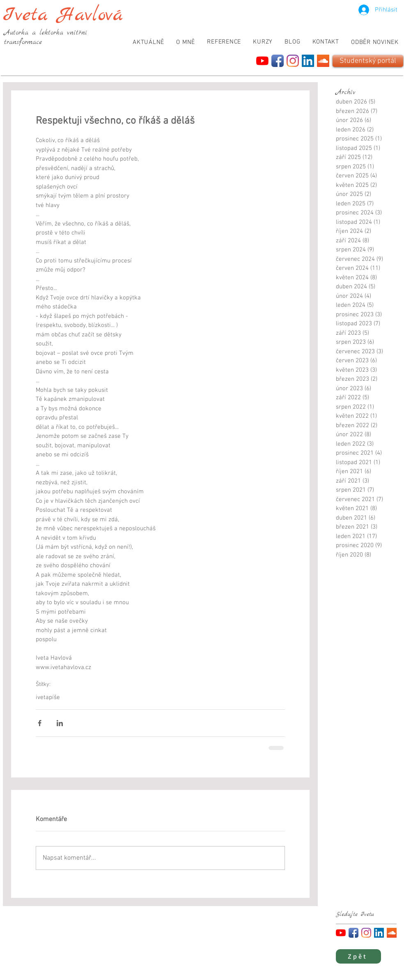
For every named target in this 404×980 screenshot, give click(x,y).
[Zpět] (358, 956)
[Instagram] (293, 61)
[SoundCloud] (323, 61)
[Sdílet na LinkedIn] (60, 723)
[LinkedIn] (308, 61)
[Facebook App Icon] (278, 61)
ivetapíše (48, 697)
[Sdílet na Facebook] (40, 723)
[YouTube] (262, 61)
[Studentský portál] (368, 61)
